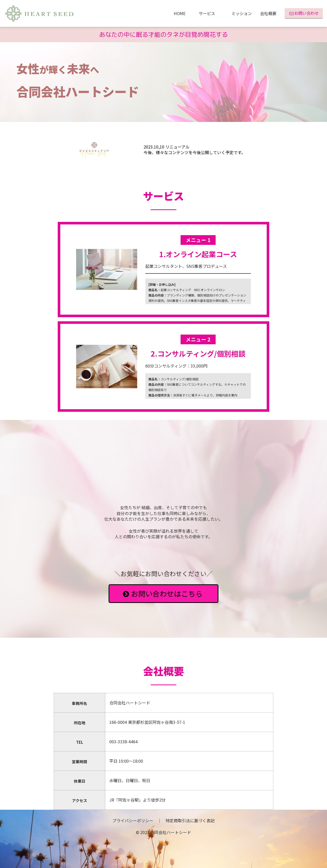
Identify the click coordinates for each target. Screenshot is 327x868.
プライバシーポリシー (133, 820)
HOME (182, 13)
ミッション (242, 13)
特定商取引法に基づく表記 (190, 820)
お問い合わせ (304, 13)
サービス (211, 13)
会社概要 (268, 13)
